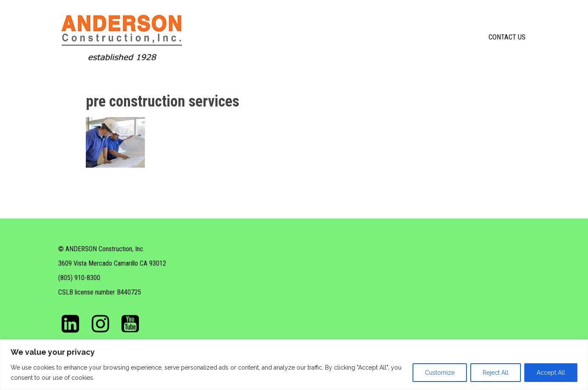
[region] (294, 365)
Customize (440, 373)
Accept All (551, 373)
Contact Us (507, 37)
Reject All (496, 373)
